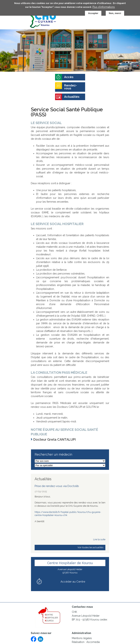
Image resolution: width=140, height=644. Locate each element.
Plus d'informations (104, 6)
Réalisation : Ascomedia (86, 642)
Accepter (93, 12)
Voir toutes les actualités (90, 547)
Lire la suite (99, 539)
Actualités (72, 97)
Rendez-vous (71, 87)
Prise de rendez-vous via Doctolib (57, 486)
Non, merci (115, 12)
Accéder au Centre (73, 582)
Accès (69, 77)
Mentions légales (82, 638)
